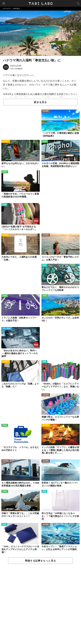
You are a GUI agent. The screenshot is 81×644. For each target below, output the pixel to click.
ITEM (4, 205)
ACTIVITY (6, 142)
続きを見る (40, 102)
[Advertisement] (40, 604)
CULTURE (46, 111)
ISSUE (45, 142)
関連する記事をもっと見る (40, 561)
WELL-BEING (7, 329)
